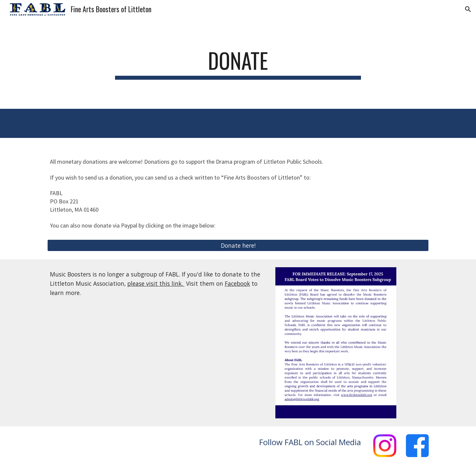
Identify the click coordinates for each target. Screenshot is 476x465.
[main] (238, 64)
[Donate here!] (238, 246)
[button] (468, 9)
